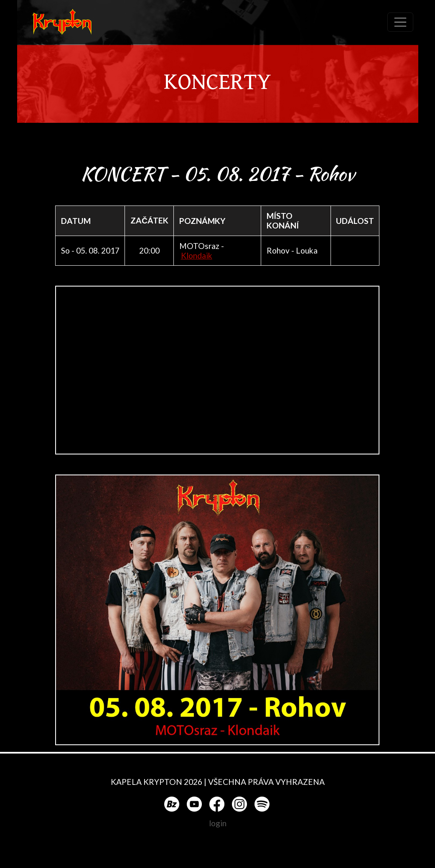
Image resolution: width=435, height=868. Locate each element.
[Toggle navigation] (400, 22)
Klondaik (197, 255)
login (218, 823)
